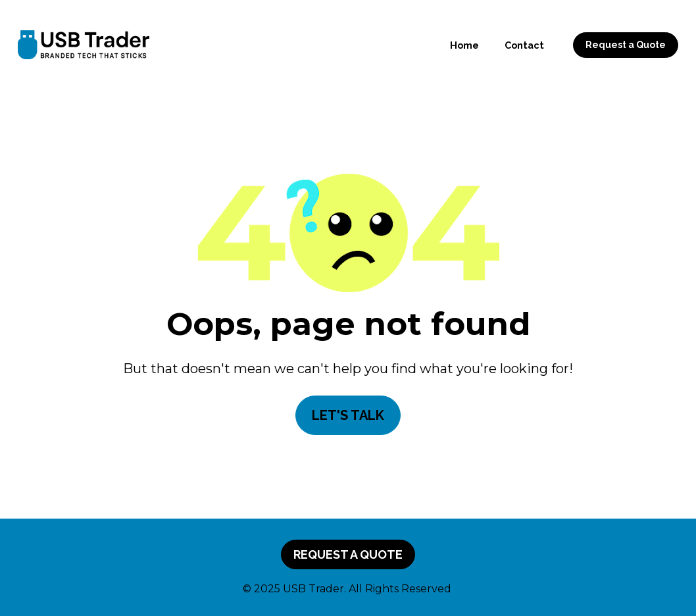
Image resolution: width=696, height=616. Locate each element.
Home (464, 45)
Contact (524, 45)
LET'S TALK (348, 415)
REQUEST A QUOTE (348, 554)
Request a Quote (626, 45)
